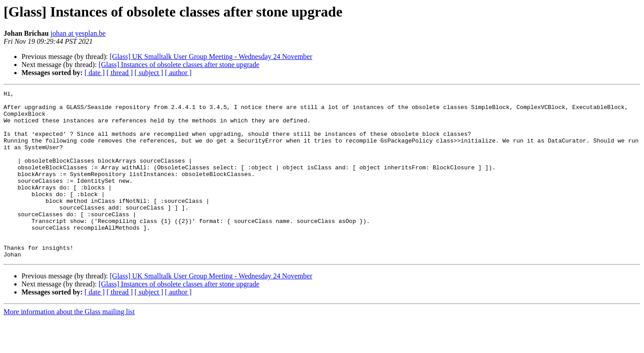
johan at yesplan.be (78, 33)
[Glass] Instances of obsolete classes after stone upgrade (179, 65)
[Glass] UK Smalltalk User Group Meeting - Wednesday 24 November (211, 57)
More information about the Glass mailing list (69, 345)
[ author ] (178, 73)
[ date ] (95, 73)
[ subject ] (149, 73)
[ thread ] (120, 73)
